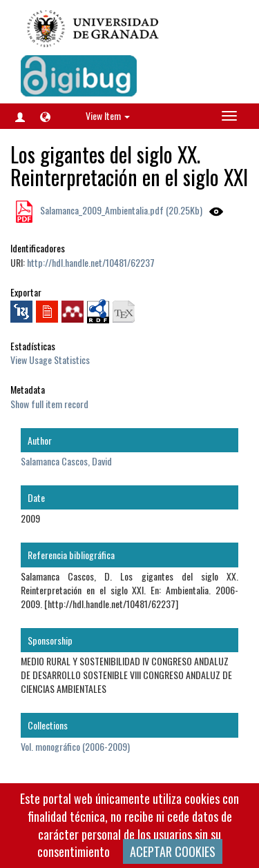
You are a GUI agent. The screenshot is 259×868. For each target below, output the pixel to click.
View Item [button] (108, 115)
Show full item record (49, 404)
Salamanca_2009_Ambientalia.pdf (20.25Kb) (120, 210)
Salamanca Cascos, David (66, 461)
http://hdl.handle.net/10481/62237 (91, 262)
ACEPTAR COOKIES (173, 851)
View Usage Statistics (50, 360)
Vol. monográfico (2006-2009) (75, 746)
